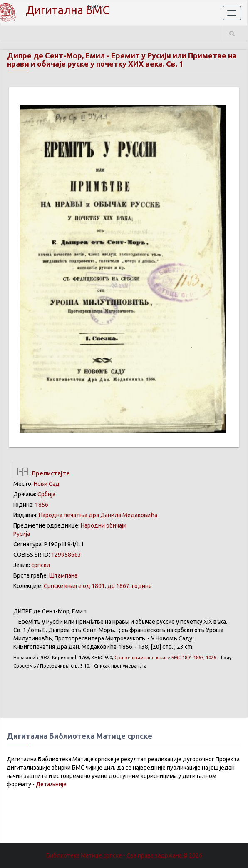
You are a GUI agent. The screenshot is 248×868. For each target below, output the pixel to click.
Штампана (63, 575)
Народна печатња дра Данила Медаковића (98, 515)
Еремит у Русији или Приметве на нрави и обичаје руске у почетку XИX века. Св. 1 (122, 60)
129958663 (66, 555)
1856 (42, 505)
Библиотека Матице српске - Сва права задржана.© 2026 (124, 855)
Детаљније (51, 784)
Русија (22, 534)
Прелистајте (41, 473)
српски (41, 565)
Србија (46, 494)
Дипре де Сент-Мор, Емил (56, 55)
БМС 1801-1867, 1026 (165, 658)
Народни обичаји (104, 525)
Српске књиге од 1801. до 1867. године (98, 586)
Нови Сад (47, 484)
